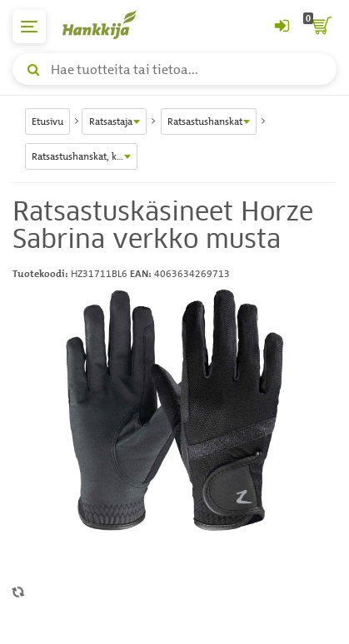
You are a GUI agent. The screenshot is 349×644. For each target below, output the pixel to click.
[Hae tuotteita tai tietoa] (174, 69)
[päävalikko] (29, 27)
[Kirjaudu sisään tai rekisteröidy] (282, 27)
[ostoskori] (320, 27)
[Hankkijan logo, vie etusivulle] (108, 25)
